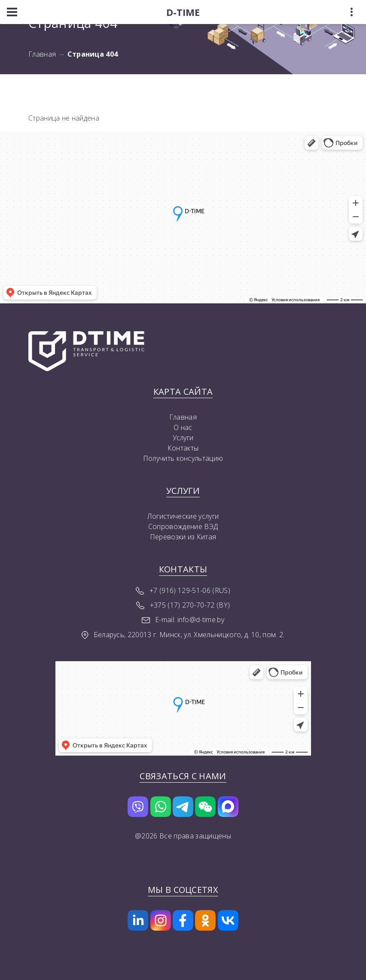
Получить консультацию (183, 458)
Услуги (183, 438)
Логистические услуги (183, 516)
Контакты (183, 448)
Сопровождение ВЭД (183, 526)
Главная (42, 54)
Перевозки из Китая (183, 537)
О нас (183, 427)
